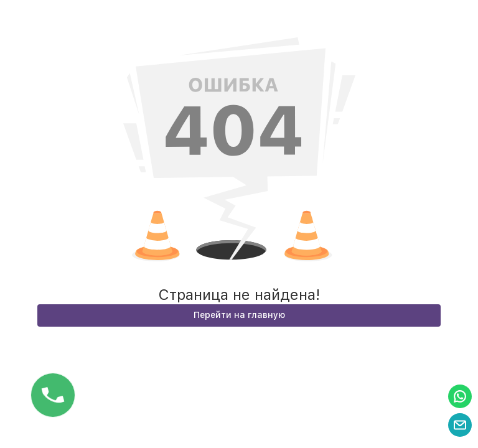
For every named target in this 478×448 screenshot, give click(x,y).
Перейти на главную (239, 315)
